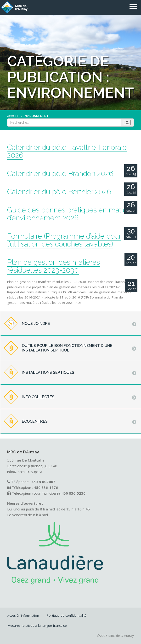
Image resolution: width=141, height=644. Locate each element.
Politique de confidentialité (67, 615)
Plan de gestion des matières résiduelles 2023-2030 (54, 266)
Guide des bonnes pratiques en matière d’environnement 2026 (70, 214)
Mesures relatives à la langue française (37, 626)
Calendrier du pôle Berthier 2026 (59, 192)
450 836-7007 (43, 482)
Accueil (13, 116)
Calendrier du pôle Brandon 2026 (60, 173)
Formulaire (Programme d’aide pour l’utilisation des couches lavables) (64, 240)
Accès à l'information (23, 615)
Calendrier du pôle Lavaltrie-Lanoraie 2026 (67, 151)
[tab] (71, 324)
